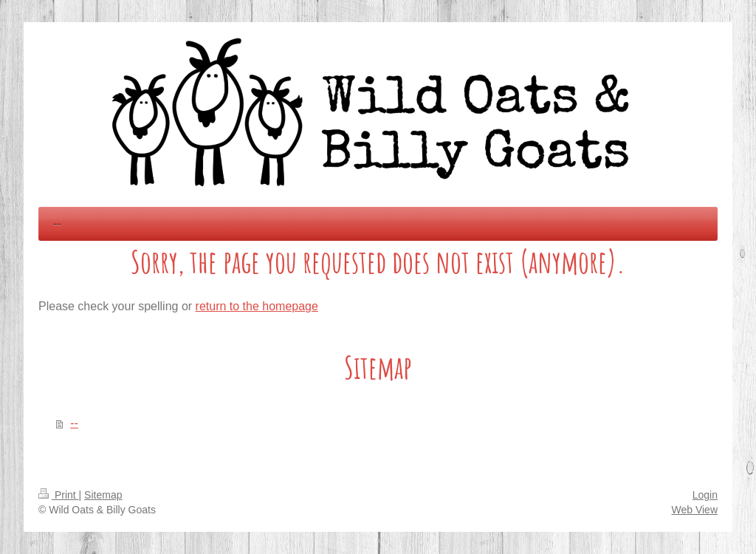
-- (74, 423)
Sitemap (103, 495)
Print (59, 495)
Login (705, 495)
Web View (694, 510)
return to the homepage (257, 306)
